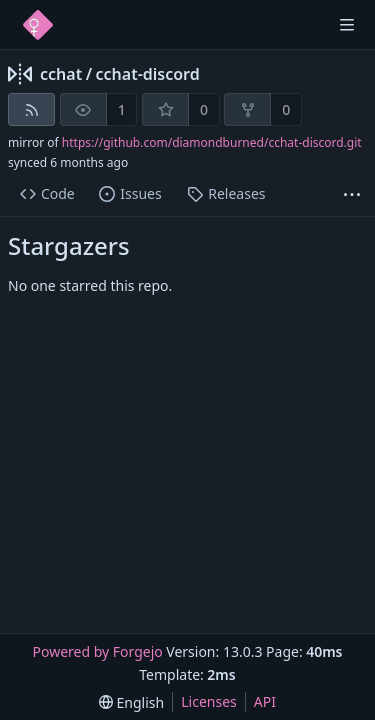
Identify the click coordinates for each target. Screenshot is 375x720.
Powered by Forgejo (97, 651)
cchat (61, 74)
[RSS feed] (31, 109)
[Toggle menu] (347, 25)
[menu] (131, 702)
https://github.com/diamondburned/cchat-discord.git (212, 142)
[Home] (38, 25)
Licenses (209, 701)
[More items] (352, 194)
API (265, 701)
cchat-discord (148, 74)
